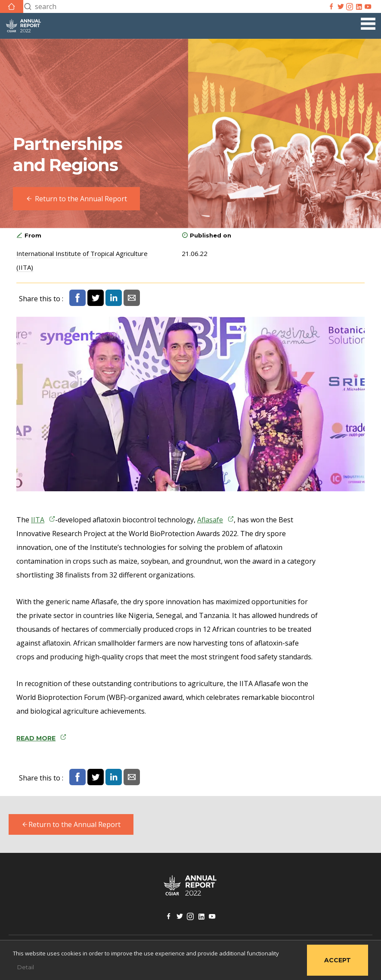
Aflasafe (210, 520)
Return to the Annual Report (71, 824)
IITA (38, 520)
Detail (26, 967)
